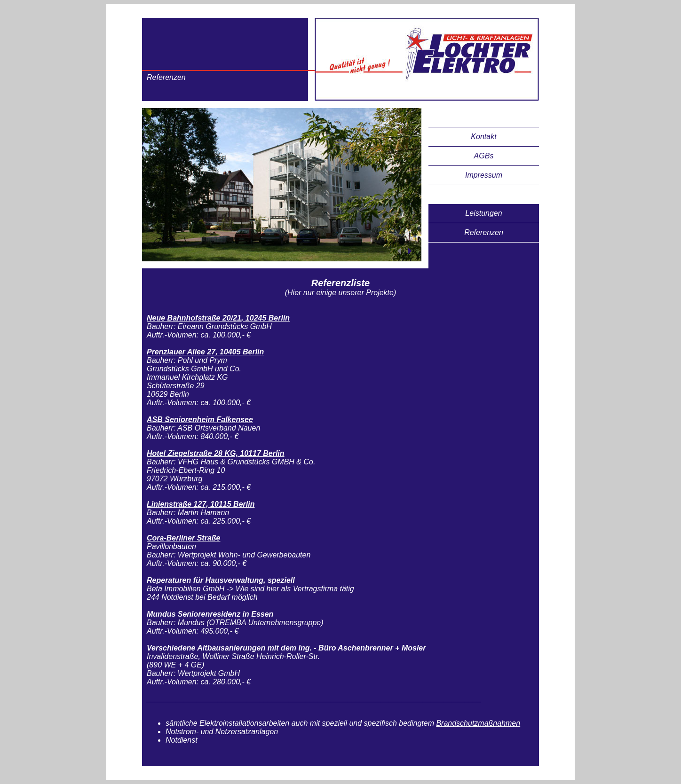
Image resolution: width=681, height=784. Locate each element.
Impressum (484, 175)
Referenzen (484, 232)
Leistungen (483, 213)
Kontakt (483, 137)
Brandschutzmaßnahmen (478, 723)
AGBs (484, 156)
